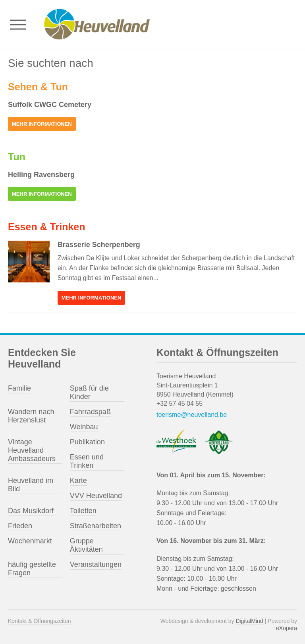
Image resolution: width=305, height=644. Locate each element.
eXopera (287, 628)
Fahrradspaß (90, 412)
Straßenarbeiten (96, 526)
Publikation (87, 442)
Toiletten (83, 511)
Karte (78, 481)
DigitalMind (249, 621)
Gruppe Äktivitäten (86, 545)
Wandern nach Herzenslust (31, 416)
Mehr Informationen (42, 124)
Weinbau (84, 427)
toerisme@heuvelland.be (192, 415)
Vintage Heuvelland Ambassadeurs (32, 450)
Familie (19, 388)
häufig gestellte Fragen (32, 569)
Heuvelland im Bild (31, 485)
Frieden (20, 526)
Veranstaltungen (96, 564)
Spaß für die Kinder (89, 392)
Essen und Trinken (87, 461)
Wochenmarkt (30, 541)
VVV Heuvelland (96, 496)
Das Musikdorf (31, 511)
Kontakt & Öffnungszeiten (40, 621)
